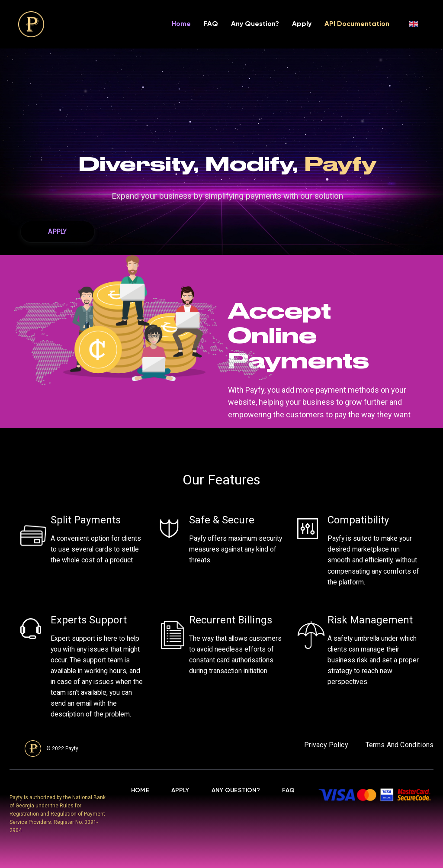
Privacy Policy (326, 745)
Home (181, 24)
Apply (302, 24)
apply (180, 791)
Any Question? (255, 24)
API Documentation (357, 24)
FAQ (211, 24)
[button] (58, 232)
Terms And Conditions (400, 745)
